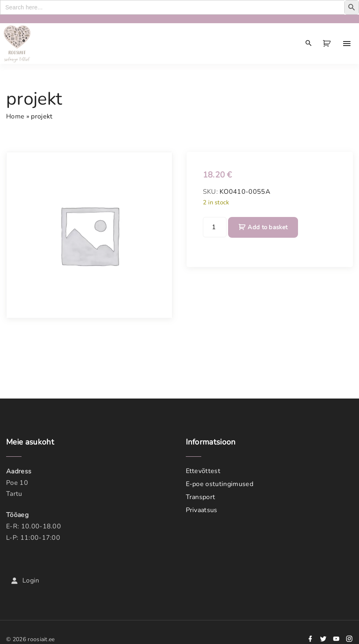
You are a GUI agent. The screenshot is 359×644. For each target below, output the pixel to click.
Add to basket (268, 227)
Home (15, 116)
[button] (328, 44)
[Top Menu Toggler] (347, 44)
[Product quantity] (215, 227)
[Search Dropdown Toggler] (309, 44)
